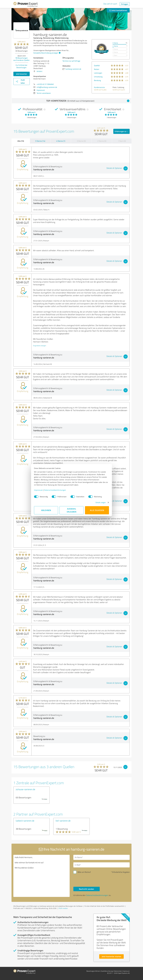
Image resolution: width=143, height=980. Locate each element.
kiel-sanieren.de (63, 821)
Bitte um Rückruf (84, 872)
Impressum (38, 490)
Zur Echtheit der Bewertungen (21, 66)
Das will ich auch (110, 4)
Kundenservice (99, 87)
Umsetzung (98, 77)
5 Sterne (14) (40, 141)
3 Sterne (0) (81, 141)
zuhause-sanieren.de (25, 789)
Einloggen (125, 4)
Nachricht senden (86, 889)
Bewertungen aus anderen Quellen (21, 59)
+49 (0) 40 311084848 (45, 84)
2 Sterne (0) (102, 141)
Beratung (97, 80)
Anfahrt (39, 71)
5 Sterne (115, 43)
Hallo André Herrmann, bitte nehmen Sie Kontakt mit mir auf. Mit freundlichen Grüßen (42, 876)
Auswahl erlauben (72, 510)
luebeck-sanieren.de (25, 821)
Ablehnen (46, 510)
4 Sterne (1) (61, 141)
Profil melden (63, 908)
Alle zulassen (97, 510)
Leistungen (98, 73)
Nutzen (97, 69)
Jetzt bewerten (22, 74)
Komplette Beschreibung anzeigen (47, 53)
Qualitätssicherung (107, 971)
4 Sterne (115, 46)
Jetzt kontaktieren (118, 10)
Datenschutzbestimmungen (55, 490)
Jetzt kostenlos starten (111, 956)
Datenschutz (118, 971)
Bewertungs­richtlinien (93, 971)
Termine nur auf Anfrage (71, 61)
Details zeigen (101, 502)
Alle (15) (21, 141)
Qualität (97, 65)
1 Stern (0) (122, 141)
